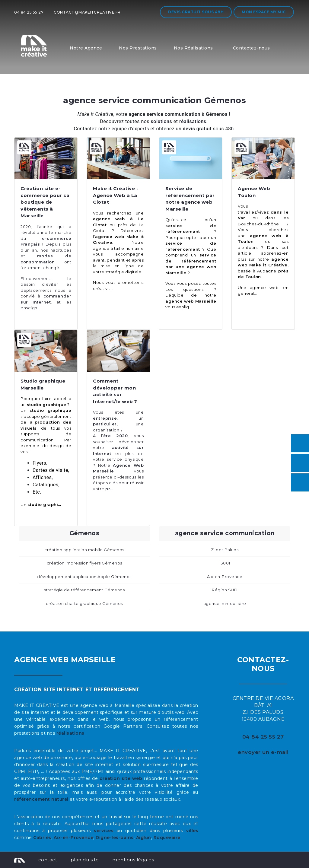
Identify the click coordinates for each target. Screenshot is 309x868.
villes (192, 831)
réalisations (70, 733)
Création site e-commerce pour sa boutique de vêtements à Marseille (45, 202)
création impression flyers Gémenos (84, 563)
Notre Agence (86, 48)
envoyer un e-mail (263, 752)
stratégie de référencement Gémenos (84, 590)
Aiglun (144, 838)
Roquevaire (167, 838)
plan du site (85, 860)
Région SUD (225, 590)
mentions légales (133, 860)
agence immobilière (225, 603)
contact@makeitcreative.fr (87, 12)
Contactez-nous (252, 48)
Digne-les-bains (115, 838)
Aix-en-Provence (225, 577)
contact (48, 860)
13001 (225, 563)
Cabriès (42, 838)
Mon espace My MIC (264, 12)
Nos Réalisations (193, 48)
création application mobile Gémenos (84, 550)
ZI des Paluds (225, 550)
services (104, 831)
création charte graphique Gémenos (84, 603)
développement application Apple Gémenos (84, 577)
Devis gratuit (196, 12)
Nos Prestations (138, 48)
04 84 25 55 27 (29, 12)
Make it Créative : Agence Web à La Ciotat (115, 195)
